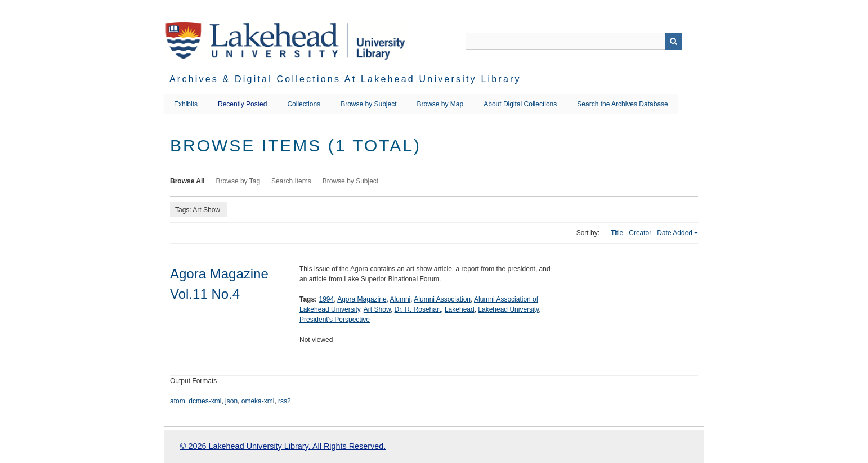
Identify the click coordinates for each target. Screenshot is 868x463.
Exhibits (186, 104)
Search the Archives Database (622, 104)
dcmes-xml (205, 401)
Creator (640, 233)
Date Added (675, 233)
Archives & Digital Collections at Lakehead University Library (345, 79)
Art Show (377, 309)
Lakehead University (508, 309)
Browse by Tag (238, 181)
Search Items (291, 181)
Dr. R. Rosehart (418, 309)
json (231, 401)
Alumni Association (442, 299)
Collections (304, 104)
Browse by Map (440, 104)
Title (617, 233)
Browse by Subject (368, 104)
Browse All (187, 181)
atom (178, 401)
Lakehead (460, 309)
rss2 (285, 401)
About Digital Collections (520, 104)
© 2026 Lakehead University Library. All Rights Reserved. (283, 446)
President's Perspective (335, 320)
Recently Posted (242, 104)
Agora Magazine (362, 299)
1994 (326, 299)
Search (673, 41)
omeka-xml (258, 401)
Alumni (401, 299)
